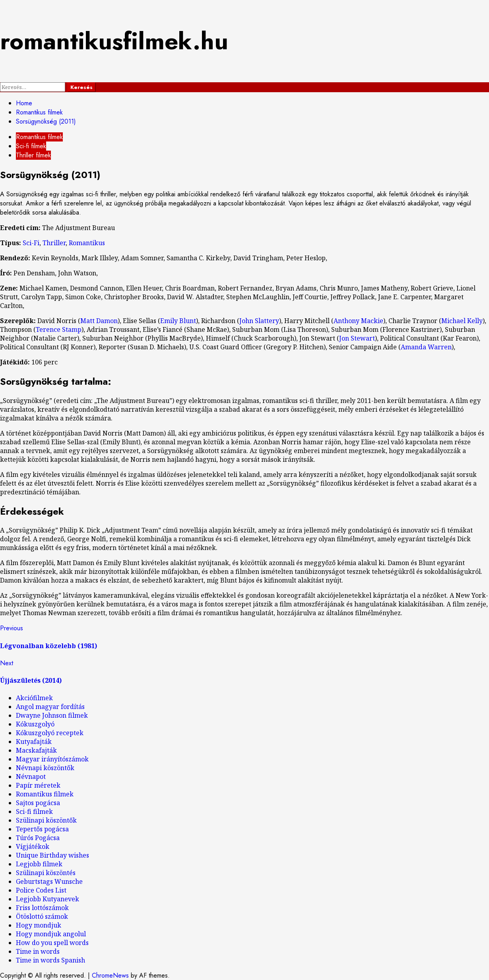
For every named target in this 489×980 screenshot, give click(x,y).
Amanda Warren (426, 347)
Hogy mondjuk (39, 925)
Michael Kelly (462, 321)
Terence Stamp (59, 329)
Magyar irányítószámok (52, 759)
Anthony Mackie (358, 321)
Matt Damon (99, 321)
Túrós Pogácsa (38, 838)
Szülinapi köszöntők (46, 820)
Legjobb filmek (39, 864)
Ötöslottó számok (42, 916)
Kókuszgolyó (35, 724)
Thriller (54, 243)
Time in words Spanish (50, 960)
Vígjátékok (33, 846)
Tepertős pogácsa (42, 829)
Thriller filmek (33, 155)
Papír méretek (38, 785)
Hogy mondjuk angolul (51, 934)
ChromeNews (110, 975)
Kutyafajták (34, 742)
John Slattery (259, 321)
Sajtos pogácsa (38, 803)
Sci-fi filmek (31, 146)
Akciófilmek (34, 698)
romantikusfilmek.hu (114, 41)
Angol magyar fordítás (50, 707)
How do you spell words (52, 943)
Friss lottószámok (42, 908)
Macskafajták (36, 750)
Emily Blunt (178, 321)
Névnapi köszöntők (45, 768)
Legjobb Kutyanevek (48, 899)
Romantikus (87, 243)
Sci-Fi (31, 243)
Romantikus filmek (39, 137)
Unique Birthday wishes (52, 855)
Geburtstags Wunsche (49, 881)
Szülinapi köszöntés (46, 873)
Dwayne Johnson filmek (52, 715)
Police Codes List (41, 890)
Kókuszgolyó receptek (50, 733)
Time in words (38, 951)
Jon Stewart (357, 338)
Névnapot (31, 777)
